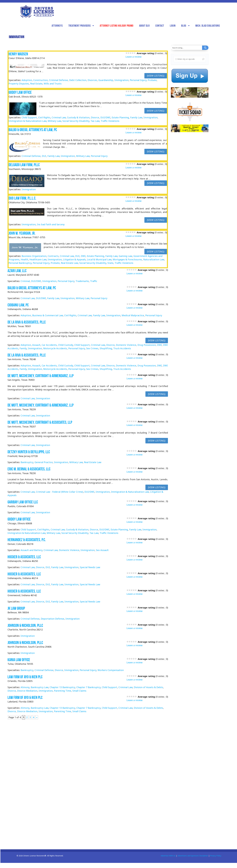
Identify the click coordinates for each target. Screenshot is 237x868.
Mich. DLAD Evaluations (208, 26)
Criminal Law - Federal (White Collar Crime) (60, 492)
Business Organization (34, 256)
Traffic (94, 281)
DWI (83, 256)
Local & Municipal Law (99, 259)
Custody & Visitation (78, 117)
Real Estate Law (69, 263)
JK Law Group (16, 608)
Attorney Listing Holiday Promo (117, 26)
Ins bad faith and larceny (51, 224)
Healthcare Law (38, 259)
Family (23, 348)
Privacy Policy (216, 856)
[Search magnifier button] (205, 48)
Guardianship (106, 80)
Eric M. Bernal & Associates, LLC (29, 469)
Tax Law (95, 121)
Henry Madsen (18, 54)
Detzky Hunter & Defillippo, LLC (29, 452)
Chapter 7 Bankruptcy (88, 687)
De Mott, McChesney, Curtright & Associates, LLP (40, 422)
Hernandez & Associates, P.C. (27, 540)
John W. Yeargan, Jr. (22, 233)
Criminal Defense (58, 80)
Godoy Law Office (20, 92)
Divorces (92, 80)
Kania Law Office (19, 660)
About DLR (144, 26)
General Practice (44, 462)
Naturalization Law (154, 259)
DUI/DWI (105, 117)
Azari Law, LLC (17, 271)
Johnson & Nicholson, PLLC (25, 625)
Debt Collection (78, 80)
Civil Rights (44, 117)
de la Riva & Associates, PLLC (27, 322)
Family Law (136, 117)
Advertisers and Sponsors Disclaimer (193, 856)
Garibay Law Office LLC (23, 502)
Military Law (54, 121)
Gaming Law (125, 256)
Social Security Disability (76, 121)
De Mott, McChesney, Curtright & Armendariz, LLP (41, 376)
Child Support (29, 117)
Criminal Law (59, 117)
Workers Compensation (111, 670)
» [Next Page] (37, 717)
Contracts (53, 256)
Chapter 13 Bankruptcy (62, 687)
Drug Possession (147, 345)
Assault (36, 345)
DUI (44, 156)
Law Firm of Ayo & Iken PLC (25, 677)
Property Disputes (19, 84)
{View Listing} (156, 76)
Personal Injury (138, 80)
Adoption (27, 80)
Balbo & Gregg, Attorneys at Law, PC (33, 130)
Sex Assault (102, 550)
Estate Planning (120, 117)
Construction (40, 80)
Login (173, 26)
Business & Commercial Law (48, 315)
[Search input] (187, 48)
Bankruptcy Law (40, 687)
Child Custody (66, 345)
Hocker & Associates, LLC (24, 557)
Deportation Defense (53, 619)
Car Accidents (49, 345)
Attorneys (57, 26)
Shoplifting (106, 348)
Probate (152, 80)
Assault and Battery (31, 550)
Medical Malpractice (133, 315)
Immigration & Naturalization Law (27, 121)
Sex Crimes (92, 348)
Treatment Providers (80, 26)
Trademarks (82, 281)
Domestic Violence (126, 345)
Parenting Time (63, 691)
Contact (160, 26)
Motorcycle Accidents (55, 348)
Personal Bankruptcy (20, 263)
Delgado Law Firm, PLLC (24, 165)
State (110, 263)
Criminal (25, 281)
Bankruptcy (27, 462)
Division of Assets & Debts (148, 687)
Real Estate (36, 84)
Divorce (95, 117)
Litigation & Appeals (74, 259)
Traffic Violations (110, 121)
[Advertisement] (190, 174)
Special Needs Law (90, 567)
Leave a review (133, 57)
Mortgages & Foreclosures (127, 259)
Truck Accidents (122, 348)
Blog (184, 26)
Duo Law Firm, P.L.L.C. (22, 198)
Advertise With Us (168, 856)
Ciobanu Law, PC (18, 305)
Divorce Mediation (27, 691)
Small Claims (79, 691)
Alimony (25, 687)
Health (24, 259)
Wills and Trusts (53, 84)
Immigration (122, 80)
